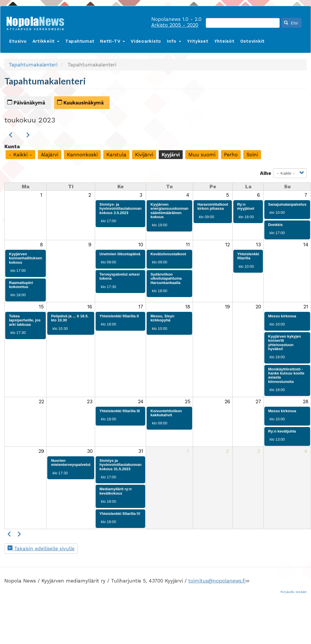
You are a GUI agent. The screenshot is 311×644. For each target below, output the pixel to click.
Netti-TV (112, 41)
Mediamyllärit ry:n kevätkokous (116, 491)
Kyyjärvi (171, 155)
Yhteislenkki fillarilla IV (120, 514)
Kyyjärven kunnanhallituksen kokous (26, 258)
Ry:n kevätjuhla (282, 431)
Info (174, 41)
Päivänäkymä (26, 103)
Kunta (12, 146)
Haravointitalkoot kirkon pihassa (213, 206)
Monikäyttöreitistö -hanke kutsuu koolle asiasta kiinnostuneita (286, 375)
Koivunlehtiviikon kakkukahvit (166, 413)
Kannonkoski (82, 155)
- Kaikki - (20, 155)
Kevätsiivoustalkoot (168, 254)
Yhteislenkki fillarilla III (120, 411)
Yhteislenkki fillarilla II (119, 316)
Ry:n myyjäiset (246, 206)
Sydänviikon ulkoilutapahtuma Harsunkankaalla (166, 278)
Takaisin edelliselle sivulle (41, 549)
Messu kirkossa (282, 316)
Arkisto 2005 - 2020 (175, 25)
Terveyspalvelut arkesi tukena (120, 276)
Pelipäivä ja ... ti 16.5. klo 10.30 (70, 318)
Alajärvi (50, 155)
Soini (252, 155)
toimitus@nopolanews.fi (219, 581)
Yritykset (198, 41)
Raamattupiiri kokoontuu (21, 285)
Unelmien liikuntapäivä (120, 254)
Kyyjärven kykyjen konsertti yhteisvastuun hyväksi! (284, 343)
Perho (231, 155)
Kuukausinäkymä (80, 103)
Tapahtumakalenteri (33, 65)
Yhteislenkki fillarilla (248, 256)
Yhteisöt (224, 41)
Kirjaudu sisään (294, 592)
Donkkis (275, 225)
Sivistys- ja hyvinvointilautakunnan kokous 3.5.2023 (120, 209)
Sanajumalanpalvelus (287, 204)
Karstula (116, 155)
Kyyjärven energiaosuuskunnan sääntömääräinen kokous (169, 211)
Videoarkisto (146, 41)
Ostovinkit (253, 41)
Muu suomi (202, 155)
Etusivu (18, 41)
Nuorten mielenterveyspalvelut (71, 463)
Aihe (266, 173)
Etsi (291, 23)
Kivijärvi (144, 155)
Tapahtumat (80, 41)
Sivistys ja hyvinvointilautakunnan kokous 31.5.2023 (120, 465)
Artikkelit (46, 41)
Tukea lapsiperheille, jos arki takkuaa (25, 320)
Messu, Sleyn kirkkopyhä (162, 318)
